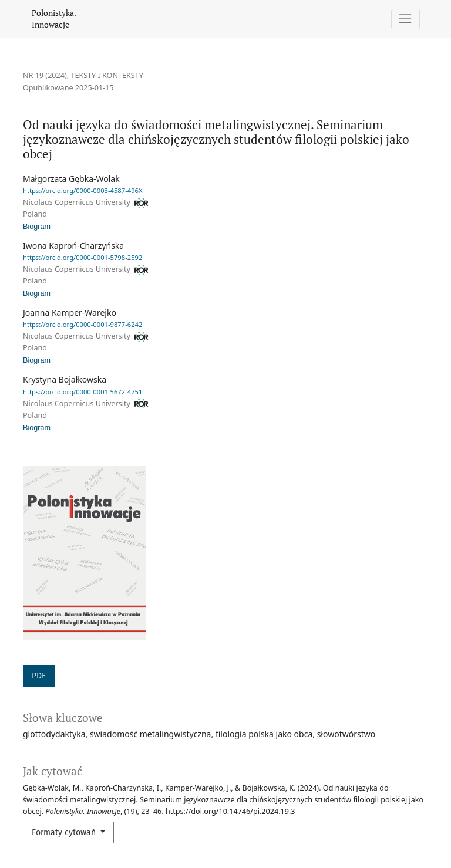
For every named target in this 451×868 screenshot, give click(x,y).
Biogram (37, 227)
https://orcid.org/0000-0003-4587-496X (83, 190)
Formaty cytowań (65, 832)
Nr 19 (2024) (45, 75)
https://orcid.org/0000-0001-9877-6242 (83, 324)
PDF (39, 676)
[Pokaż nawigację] (405, 19)
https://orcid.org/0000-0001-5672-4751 (83, 392)
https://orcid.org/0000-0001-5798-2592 (83, 257)
